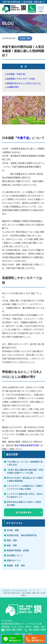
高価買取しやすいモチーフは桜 (21, 79)
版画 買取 (12, 540)
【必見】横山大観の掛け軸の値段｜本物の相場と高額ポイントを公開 (25, 471)
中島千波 (23, 138)
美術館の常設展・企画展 (18, 550)
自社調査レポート (15, 555)
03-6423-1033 (35, 630)
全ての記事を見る (29, 512)
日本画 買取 (13, 530)
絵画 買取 (12, 545)
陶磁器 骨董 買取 (16, 565)
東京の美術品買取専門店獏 (27, 445)
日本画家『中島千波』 (17, 74)
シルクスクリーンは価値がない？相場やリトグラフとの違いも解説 (25, 487)
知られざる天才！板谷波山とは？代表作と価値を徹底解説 (25, 479)
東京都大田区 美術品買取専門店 (22, 535)
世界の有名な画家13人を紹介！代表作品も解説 (24, 503)
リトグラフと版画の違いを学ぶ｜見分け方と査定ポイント (25, 495)
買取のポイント (14, 560)
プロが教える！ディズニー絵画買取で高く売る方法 (25, 463)
